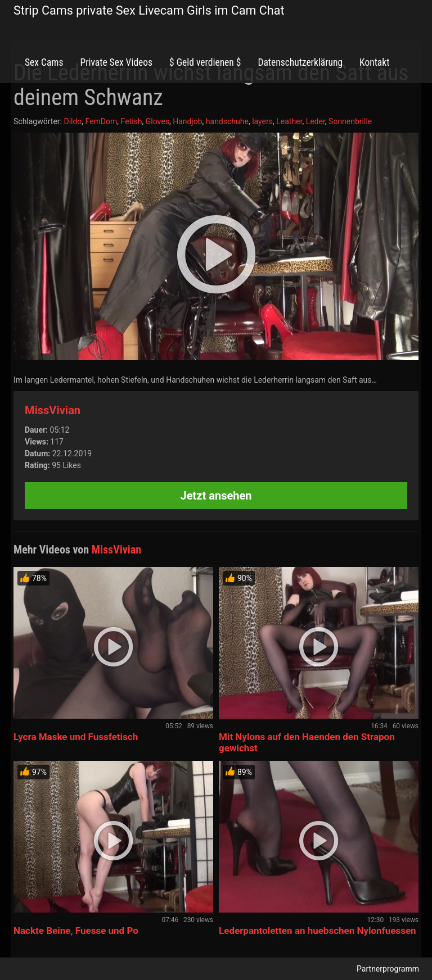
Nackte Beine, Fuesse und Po (76, 931)
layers (262, 121)
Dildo (73, 121)
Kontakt (374, 62)
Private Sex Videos (116, 62)
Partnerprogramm (388, 969)
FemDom (102, 121)
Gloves (157, 121)
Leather (289, 121)
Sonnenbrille (350, 121)
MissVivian (53, 410)
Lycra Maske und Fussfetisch (76, 737)
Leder (316, 121)
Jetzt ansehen (216, 496)
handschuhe (227, 121)
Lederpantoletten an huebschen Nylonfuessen (318, 931)
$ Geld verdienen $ (205, 62)
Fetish (132, 121)
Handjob (187, 121)
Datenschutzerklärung (300, 62)
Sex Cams (44, 62)
